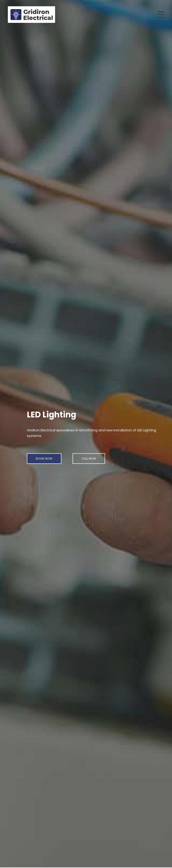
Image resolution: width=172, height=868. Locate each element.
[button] (44, 456)
